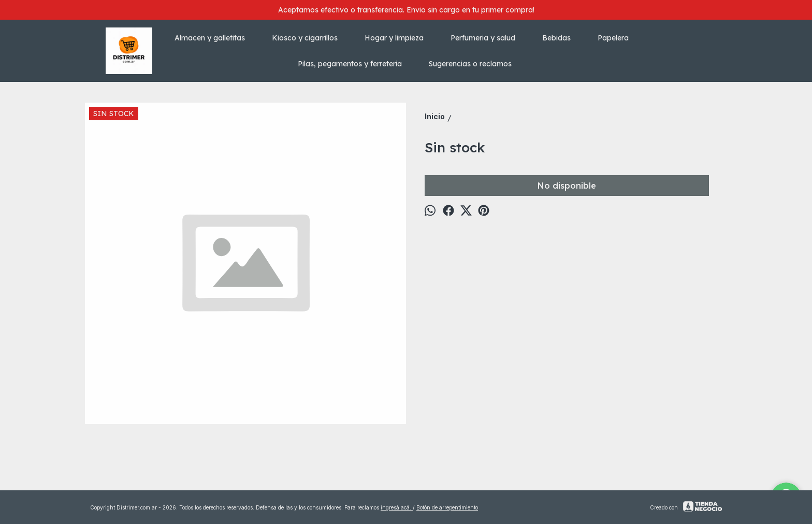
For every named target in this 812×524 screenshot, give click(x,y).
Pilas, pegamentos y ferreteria (355, 64)
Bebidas (562, 38)
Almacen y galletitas (215, 38)
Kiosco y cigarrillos (310, 38)
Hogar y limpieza (399, 38)
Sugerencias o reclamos (470, 64)
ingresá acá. (397, 507)
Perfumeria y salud (488, 38)
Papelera (618, 38)
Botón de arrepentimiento (447, 507)
